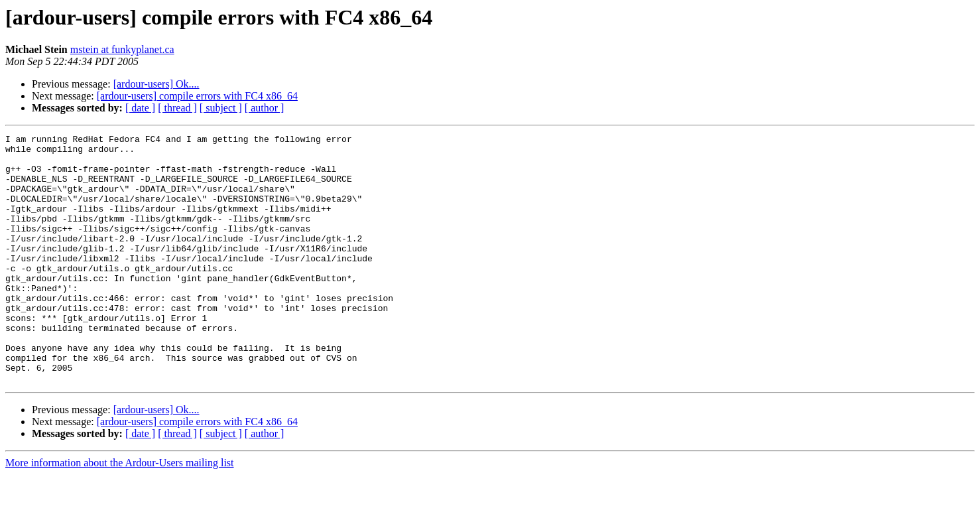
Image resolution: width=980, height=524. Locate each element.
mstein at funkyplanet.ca (122, 49)
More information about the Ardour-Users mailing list (120, 512)
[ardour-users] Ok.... (156, 84)
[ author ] (265, 108)
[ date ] (140, 108)
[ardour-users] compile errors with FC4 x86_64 (197, 96)
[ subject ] (221, 108)
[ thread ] (177, 108)
